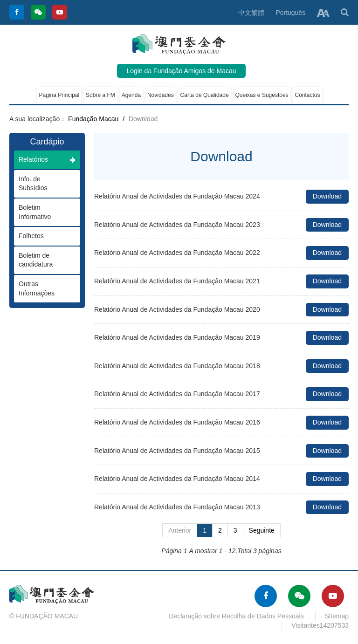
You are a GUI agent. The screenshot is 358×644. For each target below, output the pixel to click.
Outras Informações (42, 288)
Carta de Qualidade (205, 95)
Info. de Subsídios (42, 184)
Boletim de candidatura (42, 260)
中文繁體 (251, 13)
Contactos (307, 95)
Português (290, 13)
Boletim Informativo (42, 212)
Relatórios (47, 159)
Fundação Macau (93, 119)
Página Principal (59, 95)
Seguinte (262, 530)
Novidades (161, 95)
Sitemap (337, 616)
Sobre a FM (100, 95)
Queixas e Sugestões (262, 95)
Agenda (131, 95)
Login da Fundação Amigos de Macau (181, 71)
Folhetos (42, 236)
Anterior (180, 530)
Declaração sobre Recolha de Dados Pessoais (236, 616)
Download (327, 196)
